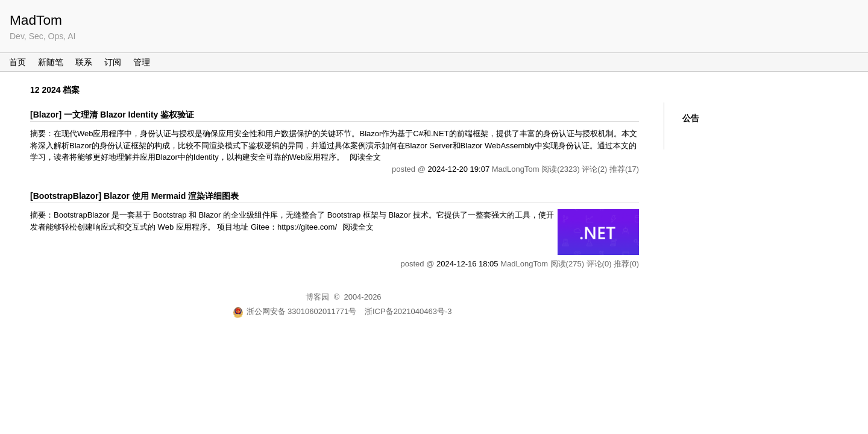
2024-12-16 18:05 (467, 264)
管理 (142, 62)
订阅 (113, 62)
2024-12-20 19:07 (458, 169)
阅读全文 (365, 157)
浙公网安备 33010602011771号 (295, 311)
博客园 (317, 297)
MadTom (36, 20)
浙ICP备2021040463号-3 (408, 311)
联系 (84, 62)
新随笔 (51, 62)
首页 (17, 62)
